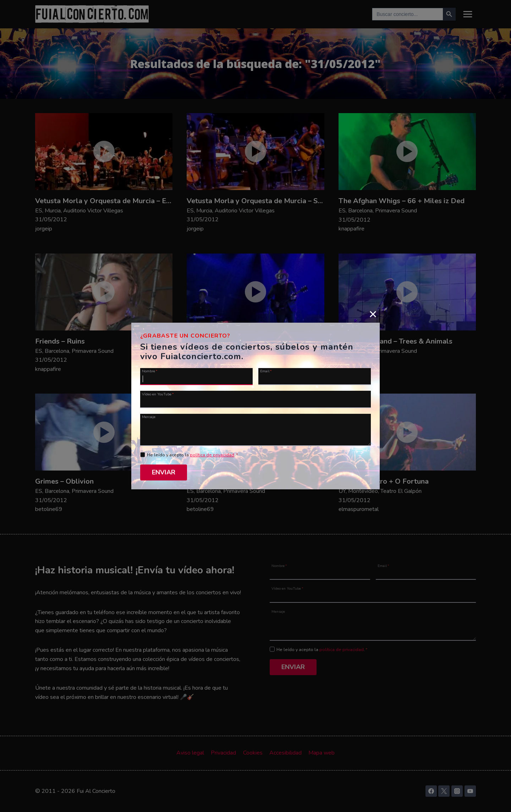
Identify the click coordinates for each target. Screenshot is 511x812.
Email (266, 371)
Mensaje (149, 417)
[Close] (373, 314)
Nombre (150, 371)
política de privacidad (212, 455)
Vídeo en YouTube (158, 394)
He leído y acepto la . (193, 455)
